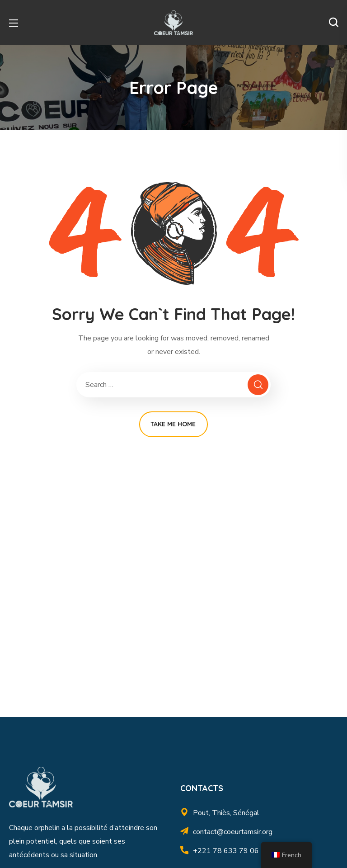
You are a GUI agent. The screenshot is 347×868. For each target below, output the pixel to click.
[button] (333, 23)
